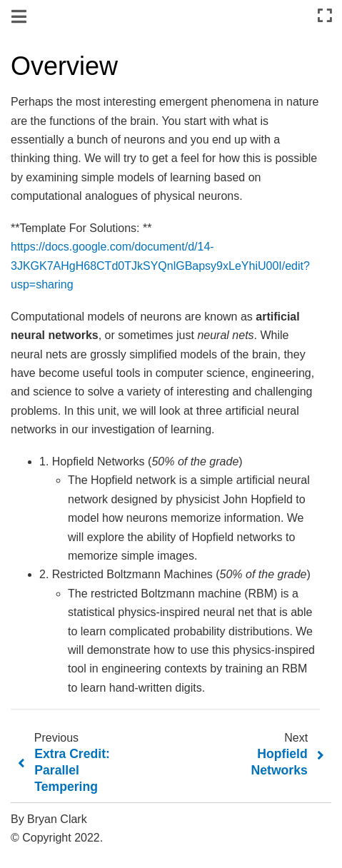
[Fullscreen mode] (325, 16)
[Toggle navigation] (20, 17)
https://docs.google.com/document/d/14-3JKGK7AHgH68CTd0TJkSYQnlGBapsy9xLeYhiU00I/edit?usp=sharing (160, 266)
